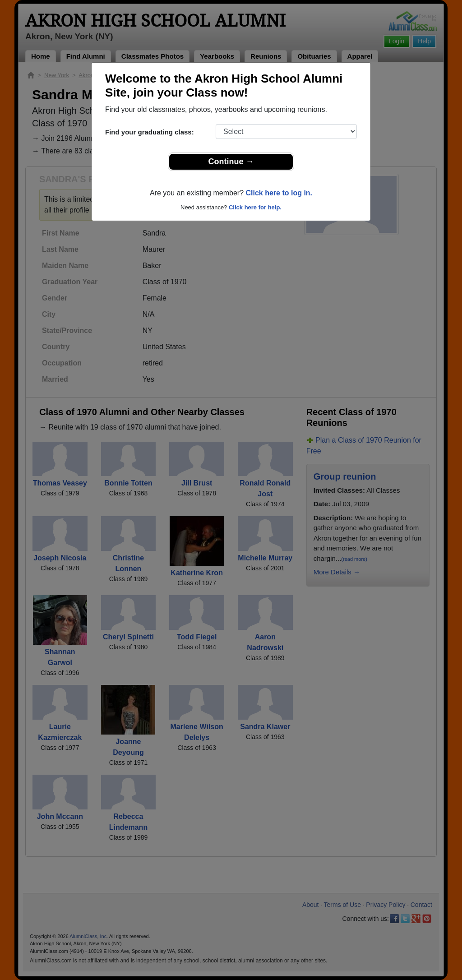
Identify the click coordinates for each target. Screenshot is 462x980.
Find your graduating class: (150, 132)
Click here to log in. (279, 193)
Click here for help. (255, 207)
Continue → (231, 162)
